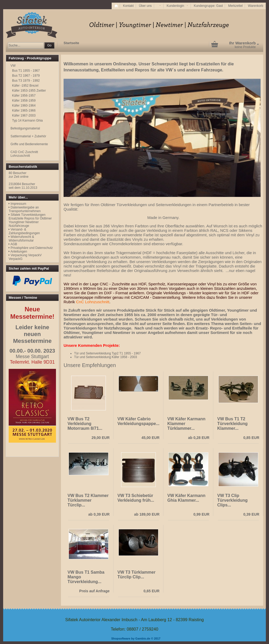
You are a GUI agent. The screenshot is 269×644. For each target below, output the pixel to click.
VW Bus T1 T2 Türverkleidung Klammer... (232, 424)
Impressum (18, 204)
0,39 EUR (251, 514)
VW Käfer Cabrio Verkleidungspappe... (138, 421)
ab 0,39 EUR (99, 514)
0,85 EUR (251, 438)
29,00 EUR (101, 438)
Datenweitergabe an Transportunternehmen (25, 209)
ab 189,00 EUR (147, 514)
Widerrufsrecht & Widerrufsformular (21, 239)
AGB (14, 244)
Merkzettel (235, 6)
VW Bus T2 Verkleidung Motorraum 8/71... (85, 424)
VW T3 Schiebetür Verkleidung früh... (136, 498)
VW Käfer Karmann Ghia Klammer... (186, 498)
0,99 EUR (201, 514)
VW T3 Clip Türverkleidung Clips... (232, 500)
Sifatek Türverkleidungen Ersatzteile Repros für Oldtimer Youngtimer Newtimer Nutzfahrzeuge (30, 220)
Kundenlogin (177, 6)
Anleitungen (19, 252)
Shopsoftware (121, 638)
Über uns (145, 6)
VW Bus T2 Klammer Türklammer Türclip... (88, 500)
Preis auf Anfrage (94, 591)
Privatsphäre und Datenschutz (32, 248)
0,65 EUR (151, 591)
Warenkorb (256, 6)
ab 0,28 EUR (199, 438)
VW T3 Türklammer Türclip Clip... (136, 575)
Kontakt (128, 6)
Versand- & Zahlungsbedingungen (24, 231)
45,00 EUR (151, 438)
